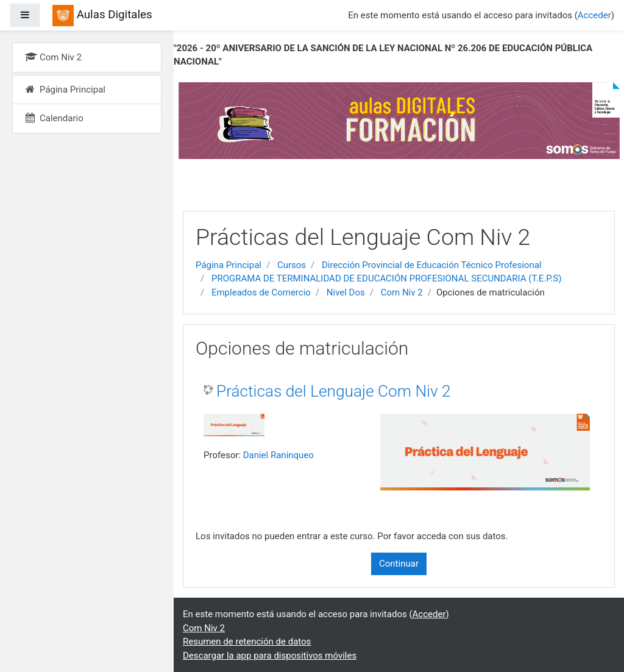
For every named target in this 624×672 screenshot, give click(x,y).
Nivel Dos (346, 292)
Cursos (292, 265)
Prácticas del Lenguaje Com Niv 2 (334, 391)
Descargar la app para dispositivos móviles (270, 656)
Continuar (399, 564)
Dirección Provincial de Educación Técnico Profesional (431, 265)
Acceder (594, 15)
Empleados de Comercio (261, 292)
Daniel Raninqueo (278, 455)
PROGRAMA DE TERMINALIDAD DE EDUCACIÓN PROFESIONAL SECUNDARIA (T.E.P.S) (386, 278)
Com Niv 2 (402, 292)
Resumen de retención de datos (247, 642)
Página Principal (229, 265)
